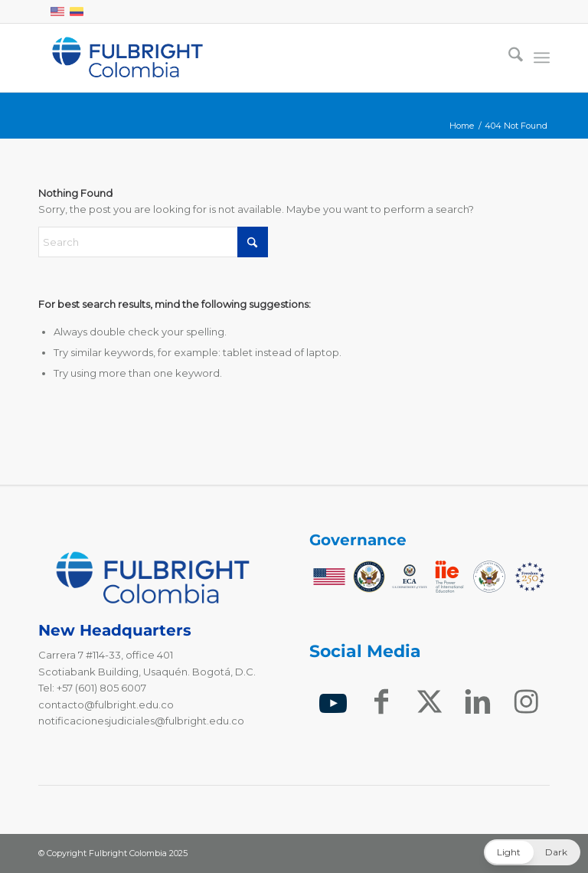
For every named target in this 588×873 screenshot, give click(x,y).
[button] (532, 852)
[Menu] (542, 57)
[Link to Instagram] (526, 703)
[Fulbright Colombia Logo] (127, 57)
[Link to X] (430, 703)
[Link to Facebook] (382, 703)
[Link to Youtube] (333, 703)
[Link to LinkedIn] (477, 703)
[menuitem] (508, 57)
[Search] (508, 57)
